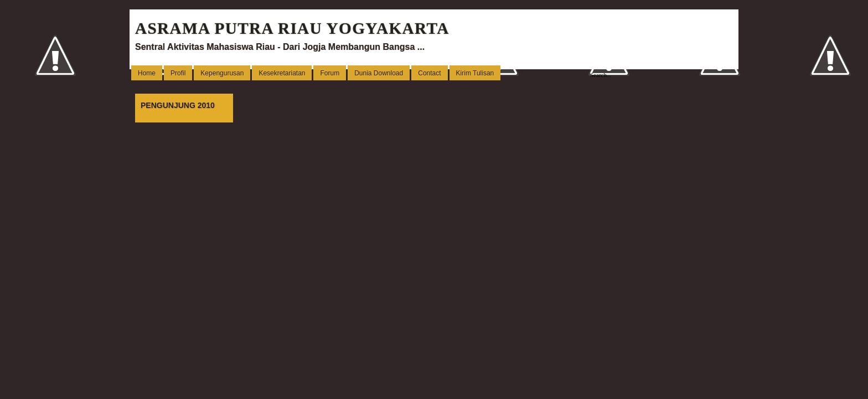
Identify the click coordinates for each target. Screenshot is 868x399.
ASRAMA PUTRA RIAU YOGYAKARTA (292, 28)
